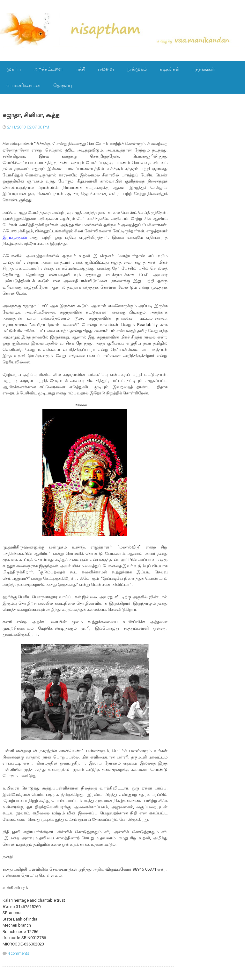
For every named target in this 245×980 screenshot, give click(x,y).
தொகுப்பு (63, 85)
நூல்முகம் (137, 69)
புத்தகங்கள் (204, 69)
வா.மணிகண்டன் (23, 85)
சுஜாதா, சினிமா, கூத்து (32, 115)
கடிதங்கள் (170, 69)
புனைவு (106, 69)
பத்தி (80, 69)
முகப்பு (14, 69)
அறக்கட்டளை (48, 69)
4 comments (19, 953)
